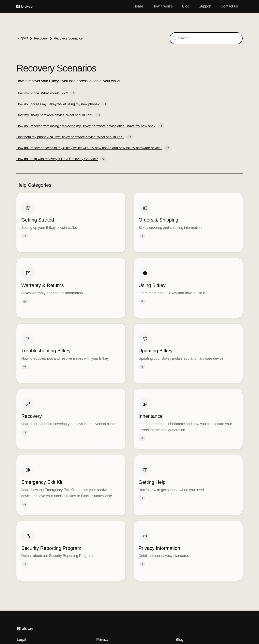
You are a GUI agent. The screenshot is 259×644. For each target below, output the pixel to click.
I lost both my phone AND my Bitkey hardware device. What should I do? (75, 137)
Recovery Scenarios (68, 38)
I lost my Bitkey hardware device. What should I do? (59, 115)
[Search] (206, 38)
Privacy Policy (107, 538)
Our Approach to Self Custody (199, 549)
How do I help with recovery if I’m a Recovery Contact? (61, 159)
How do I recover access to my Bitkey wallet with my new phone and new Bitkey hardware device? (94, 148)
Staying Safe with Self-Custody (200, 531)
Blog (186, 6)
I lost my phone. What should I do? (46, 93)
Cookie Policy (107, 531)
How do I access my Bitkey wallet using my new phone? (62, 104)
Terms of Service (30, 531)
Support (205, 6)
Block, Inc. (24, 625)
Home (138, 6)
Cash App (63, 625)
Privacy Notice (108, 545)
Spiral (81, 625)
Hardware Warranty (32, 538)
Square (44, 625)
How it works (163, 6)
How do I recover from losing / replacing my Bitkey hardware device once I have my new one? (90, 126)
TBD (109, 625)
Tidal (96, 625)
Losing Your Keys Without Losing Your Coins (206, 540)
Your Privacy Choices (117, 553)
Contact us (229, 6)
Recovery (41, 38)
